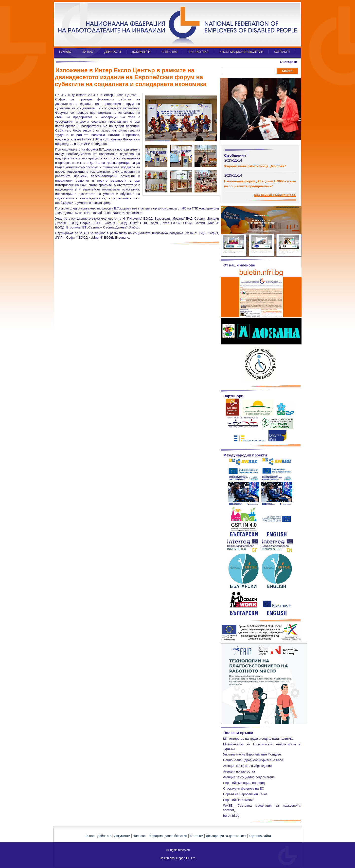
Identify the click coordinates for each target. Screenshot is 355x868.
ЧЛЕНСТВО (169, 52)
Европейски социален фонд (244, 783)
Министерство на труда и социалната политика (258, 739)
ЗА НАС (88, 52)
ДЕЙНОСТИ (113, 52)
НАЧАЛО (65, 52)
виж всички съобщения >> (275, 195)
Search (287, 71)
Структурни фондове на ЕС (244, 788)
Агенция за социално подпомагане (249, 777)
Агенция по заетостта (239, 771)
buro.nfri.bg (231, 816)
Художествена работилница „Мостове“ (255, 166)
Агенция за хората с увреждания (247, 766)
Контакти (196, 836)
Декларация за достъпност (226, 836)
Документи (122, 836)
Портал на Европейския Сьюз (245, 794)
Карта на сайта (260, 836)
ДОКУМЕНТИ (141, 52)
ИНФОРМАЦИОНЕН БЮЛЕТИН (241, 52)
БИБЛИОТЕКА (199, 52)
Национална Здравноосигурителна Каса (253, 760)
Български (289, 62)
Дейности (104, 836)
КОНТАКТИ (282, 52)
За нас (89, 836)
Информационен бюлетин (168, 836)
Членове (139, 836)
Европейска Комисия (239, 800)
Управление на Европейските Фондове (252, 754)
